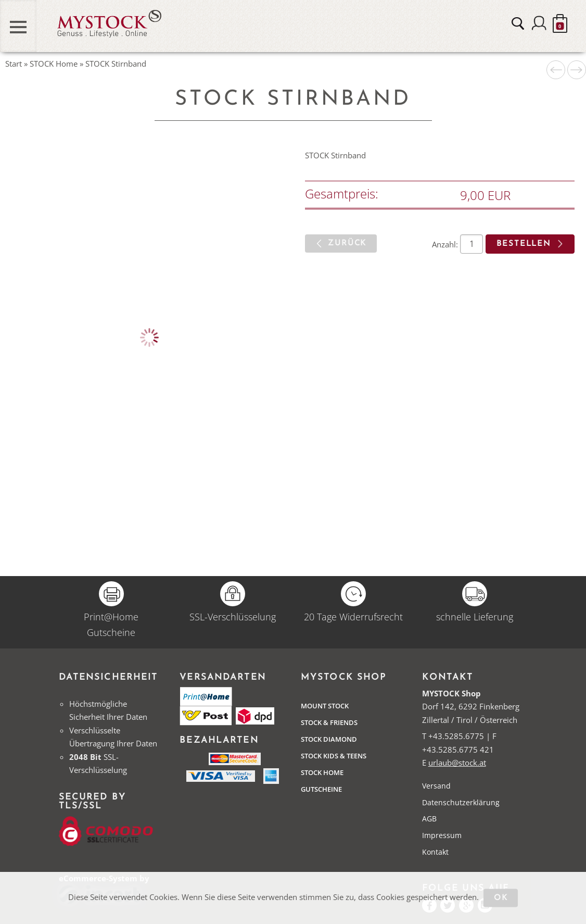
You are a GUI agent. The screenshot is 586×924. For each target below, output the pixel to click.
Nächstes (577, 70)
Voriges (556, 70)
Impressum (442, 835)
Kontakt (435, 852)
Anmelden (539, 23)
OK (501, 898)
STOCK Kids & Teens (334, 756)
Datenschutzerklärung (461, 802)
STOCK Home (322, 772)
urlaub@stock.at (457, 763)
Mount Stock (325, 706)
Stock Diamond (329, 739)
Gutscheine (321, 789)
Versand (436, 786)
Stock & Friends (329, 722)
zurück (347, 244)
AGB (429, 819)
